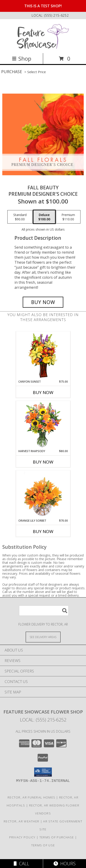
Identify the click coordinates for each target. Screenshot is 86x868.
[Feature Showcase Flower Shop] (43, 36)
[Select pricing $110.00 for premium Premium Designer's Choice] (68, 217)
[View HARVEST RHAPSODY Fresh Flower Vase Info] (43, 425)
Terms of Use (43, 845)
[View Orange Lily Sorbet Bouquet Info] (43, 495)
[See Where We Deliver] (43, 637)
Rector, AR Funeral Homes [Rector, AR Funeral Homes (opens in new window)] (31, 797)
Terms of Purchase (57, 837)
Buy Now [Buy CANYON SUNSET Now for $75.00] (43, 392)
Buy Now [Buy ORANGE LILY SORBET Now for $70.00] (43, 531)
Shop (22, 58)
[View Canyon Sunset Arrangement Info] (43, 356)
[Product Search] (44, 611)
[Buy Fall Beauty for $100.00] (43, 302)
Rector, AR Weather (21, 821)
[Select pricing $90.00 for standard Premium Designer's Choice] (20, 217)
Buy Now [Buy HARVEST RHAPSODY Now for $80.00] (43, 462)
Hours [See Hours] (65, 864)
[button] (43, 772)
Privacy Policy (22, 837)
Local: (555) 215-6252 (43, 720)
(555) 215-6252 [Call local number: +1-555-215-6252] (57, 15)
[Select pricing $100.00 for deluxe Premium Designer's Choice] (44, 217)
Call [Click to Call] (21, 864)
